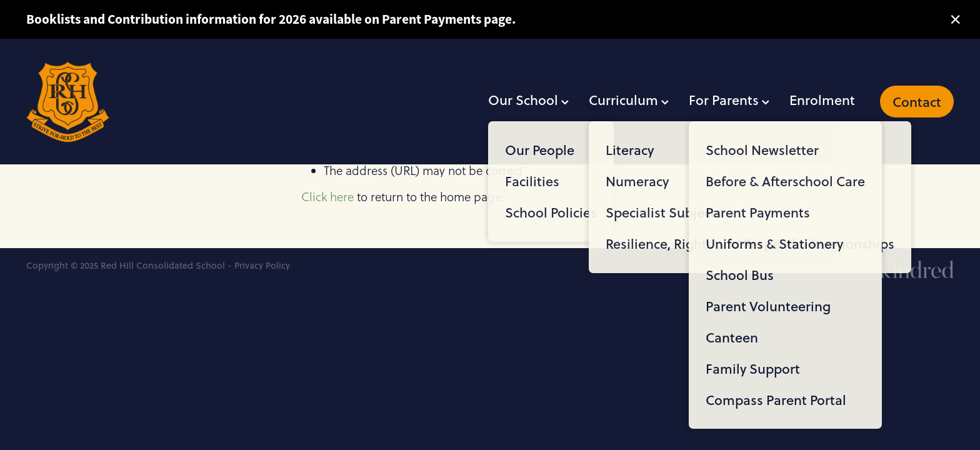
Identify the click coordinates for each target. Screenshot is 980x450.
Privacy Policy (262, 265)
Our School (528, 100)
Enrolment (822, 100)
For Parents (729, 100)
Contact (917, 102)
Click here (327, 197)
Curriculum (629, 100)
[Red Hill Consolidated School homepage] (119, 102)
